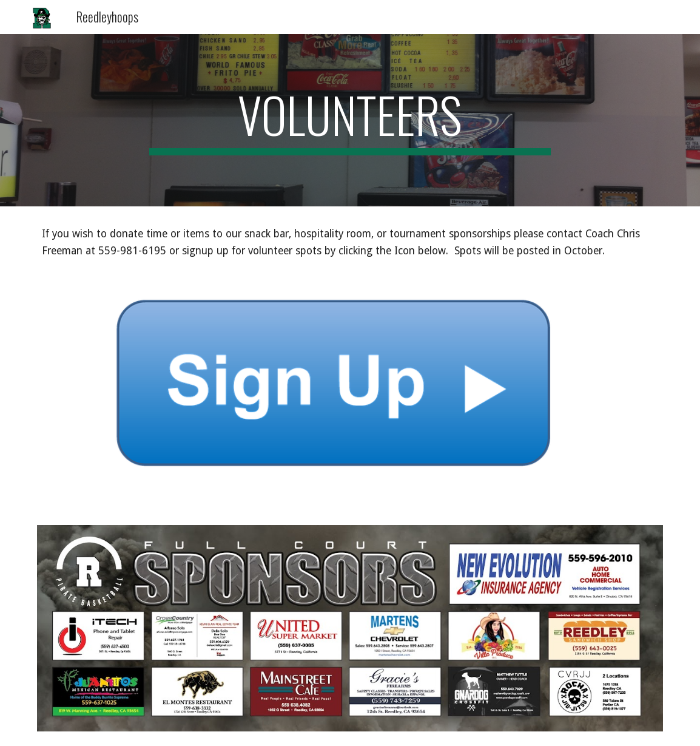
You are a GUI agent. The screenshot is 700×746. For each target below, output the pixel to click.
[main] (350, 120)
